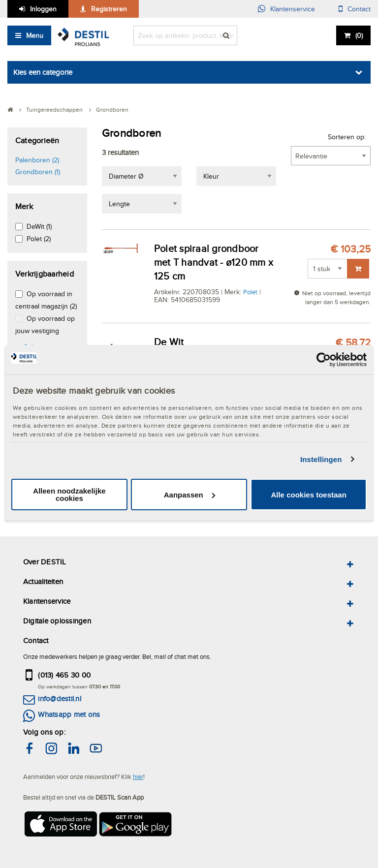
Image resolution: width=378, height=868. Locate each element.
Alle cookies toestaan (308, 495)
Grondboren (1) (38, 172)
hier (138, 776)
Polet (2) (39, 239)
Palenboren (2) (37, 160)
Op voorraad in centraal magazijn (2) (46, 300)
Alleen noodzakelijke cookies (69, 495)
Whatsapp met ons (69, 714)
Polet (250, 292)
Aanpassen (189, 495)
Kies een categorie (43, 72)
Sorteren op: (347, 137)
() (359, 35)
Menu (35, 35)
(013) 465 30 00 (64, 675)
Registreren (109, 9)
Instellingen (321, 459)
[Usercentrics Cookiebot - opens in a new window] (324, 360)
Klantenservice (293, 9)
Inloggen (43, 9)
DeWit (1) (39, 226)
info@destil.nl (59, 698)
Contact (359, 9)
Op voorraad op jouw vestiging (45, 325)
